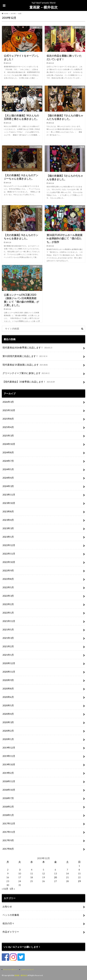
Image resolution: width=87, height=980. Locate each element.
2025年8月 (8, 419)
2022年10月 (9, 562)
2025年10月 (9, 410)
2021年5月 (8, 629)
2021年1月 (8, 655)
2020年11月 (9, 672)
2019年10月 (9, 764)
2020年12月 (9, 663)
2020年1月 (8, 739)
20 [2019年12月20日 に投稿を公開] (55, 877)
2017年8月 (8, 849)
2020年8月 (8, 688)
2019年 (13, 13)
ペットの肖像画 (11, 915)
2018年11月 (9, 781)
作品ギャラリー (11, 932)
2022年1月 (8, 613)
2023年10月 (9, 503)
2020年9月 (8, 680)
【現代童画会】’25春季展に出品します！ (29, 382)
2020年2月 (8, 731)
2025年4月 (8, 427)
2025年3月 (8, 435)
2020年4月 (8, 714)
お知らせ (7, 906)
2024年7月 (8, 461)
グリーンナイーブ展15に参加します (26, 373)
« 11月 (5, 889)
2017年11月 (9, 832)
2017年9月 (8, 840)
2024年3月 (8, 486)
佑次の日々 (8, 923)
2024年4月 (8, 478)
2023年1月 (8, 537)
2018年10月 (9, 790)
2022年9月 (8, 570)
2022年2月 (8, 604)
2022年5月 (8, 587)
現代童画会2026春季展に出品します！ (28, 348)
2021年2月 (8, 646)
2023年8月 (8, 511)
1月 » (12, 889)
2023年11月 (9, 495)
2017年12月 (9, 823)
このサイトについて (27, 969)
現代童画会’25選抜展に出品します (25, 365)
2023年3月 (8, 528)
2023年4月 (8, 520)
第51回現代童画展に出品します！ (25, 356)
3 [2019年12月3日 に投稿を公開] (20, 870)
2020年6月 (8, 697)
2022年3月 (8, 596)
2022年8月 (8, 579)
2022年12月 (9, 545)
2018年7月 (8, 798)
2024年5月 (8, 469)
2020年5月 (8, 705)
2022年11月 (9, 554)
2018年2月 (8, 807)
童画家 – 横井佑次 (43, 7)
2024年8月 (8, 452)
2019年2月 (8, 773)
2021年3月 (8, 638)
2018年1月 (8, 815)
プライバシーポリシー (10, 969)
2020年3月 (8, 722)
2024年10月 (9, 444)
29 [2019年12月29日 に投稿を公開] (79, 881)
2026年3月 (8, 402)
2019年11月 (9, 756)
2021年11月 (9, 621)
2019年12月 (9, 748)
